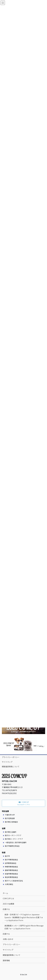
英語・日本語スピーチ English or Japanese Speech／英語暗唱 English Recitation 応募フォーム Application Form (24, 917)
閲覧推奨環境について (11, 767)
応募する (6, 909)
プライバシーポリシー (11, 757)
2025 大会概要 (8, 904)
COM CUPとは (8, 898)
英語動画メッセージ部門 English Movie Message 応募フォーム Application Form (24, 927)
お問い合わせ (8, 939)
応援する (6, 934)
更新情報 (6, 960)
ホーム (5, 893)
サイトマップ (7, 762)
